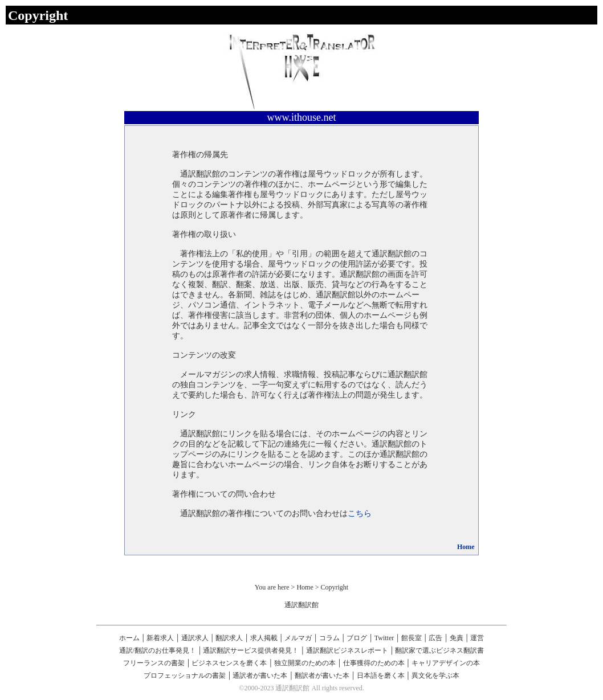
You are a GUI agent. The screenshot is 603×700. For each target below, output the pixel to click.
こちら (360, 513)
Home (466, 547)
